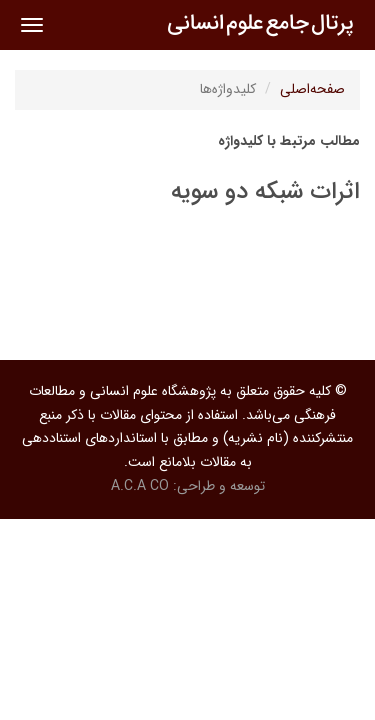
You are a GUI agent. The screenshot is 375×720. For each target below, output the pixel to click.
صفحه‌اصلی (312, 89)
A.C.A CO (140, 486)
